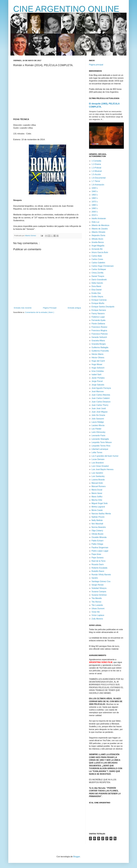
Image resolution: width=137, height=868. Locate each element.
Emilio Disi (96, 293)
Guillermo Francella (100, 351)
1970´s (95, 202)
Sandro (95, 578)
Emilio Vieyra (97, 297)
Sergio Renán (98, 585)
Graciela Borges (99, 344)
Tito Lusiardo (97, 605)
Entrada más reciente (23, 308)
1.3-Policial (96, 168)
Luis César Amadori (100, 466)
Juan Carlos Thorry (100, 405)
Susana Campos (99, 592)
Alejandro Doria (98, 235)
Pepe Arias (96, 554)
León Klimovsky (98, 432)
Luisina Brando (98, 480)
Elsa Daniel (97, 290)
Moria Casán (97, 510)
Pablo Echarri (98, 541)
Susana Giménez (99, 595)
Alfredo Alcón (97, 239)
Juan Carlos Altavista (101, 395)
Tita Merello (97, 598)
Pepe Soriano (98, 558)
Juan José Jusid (99, 408)
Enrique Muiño (98, 303)
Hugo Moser (97, 364)
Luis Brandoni (98, 463)
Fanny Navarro (98, 314)
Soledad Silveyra (99, 588)
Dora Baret (96, 286)
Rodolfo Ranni (98, 571)
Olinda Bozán (98, 534)
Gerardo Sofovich (99, 337)
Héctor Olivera (98, 358)
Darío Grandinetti (99, 280)
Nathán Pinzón (98, 517)
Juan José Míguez (100, 412)
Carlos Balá (97, 256)
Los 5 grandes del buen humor (105, 456)
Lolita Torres (97, 452)
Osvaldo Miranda (99, 537)
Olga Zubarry (97, 531)
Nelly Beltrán (97, 520)
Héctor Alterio (98, 354)
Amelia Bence (98, 242)
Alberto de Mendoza (100, 225)
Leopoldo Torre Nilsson (102, 442)
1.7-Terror (96, 181)
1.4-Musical (97, 171)
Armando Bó (97, 249)
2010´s (95, 215)
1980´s (95, 205)
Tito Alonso (96, 602)
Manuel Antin (97, 483)
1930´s (95, 188)
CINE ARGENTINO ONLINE (66, 9)
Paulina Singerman (100, 548)
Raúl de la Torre (99, 561)
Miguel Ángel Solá (100, 503)
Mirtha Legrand (98, 507)
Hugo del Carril (98, 361)
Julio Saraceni (98, 419)
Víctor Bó (96, 612)
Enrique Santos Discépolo (103, 307)
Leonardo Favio (98, 435)
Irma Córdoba (98, 371)
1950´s (95, 195)
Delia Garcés (97, 283)
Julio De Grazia (98, 415)
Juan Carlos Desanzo (101, 402)
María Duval (97, 490)
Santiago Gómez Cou (101, 581)
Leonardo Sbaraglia (100, 439)
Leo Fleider (97, 429)
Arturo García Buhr (100, 252)
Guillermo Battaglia (100, 347)
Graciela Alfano (98, 341)
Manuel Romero (99, 486)
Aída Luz (95, 222)
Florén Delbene (98, 324)
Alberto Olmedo (98, 232)
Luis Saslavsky (98, 476)
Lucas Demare (98, 459)
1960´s (95, 198)
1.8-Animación (98, 185)
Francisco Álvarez (99, 327)
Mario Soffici (97, 497)
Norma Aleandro (99, 527)
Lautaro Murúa (98, 425)
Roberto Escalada (99, 568)
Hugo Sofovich (98, 368)
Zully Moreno (97, 619)
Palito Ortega (97, 544)
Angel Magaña (98, 246)
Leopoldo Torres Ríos (101, 446)
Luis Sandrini (97, 473)
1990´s (95, 208)
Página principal (96, 65)
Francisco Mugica (99, 330)
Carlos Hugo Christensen (103, 266)
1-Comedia (96, 161)
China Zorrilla (97, 273)
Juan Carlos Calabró (101, 398)
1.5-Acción (96, 174)
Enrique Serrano (99, 310)
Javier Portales (98, 378)
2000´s (95, 212)
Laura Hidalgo (98, 422)
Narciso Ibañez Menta (101, 514)
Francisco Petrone (100, 334)
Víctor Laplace (98, 615)
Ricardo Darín (98, 564)
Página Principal (50, 308)
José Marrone (98, 391)
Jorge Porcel (97, 381)
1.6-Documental (99, 178)
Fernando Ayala (98, 320)
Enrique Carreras (99, 300)
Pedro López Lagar (100, 551)
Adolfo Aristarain (99, 218)
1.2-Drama (96, 164)
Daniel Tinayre (98, 276)
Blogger (77, 857)
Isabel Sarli (96, 375)
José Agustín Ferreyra (101, 388)
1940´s (95, 191)
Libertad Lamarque (100, 449)
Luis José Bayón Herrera (102, 469)
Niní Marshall (97, 524)
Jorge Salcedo (98, 385)
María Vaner (97, 493)
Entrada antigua (74, 308)
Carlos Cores (97, 259)
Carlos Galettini (98, 263)
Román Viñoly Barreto (101, 575)
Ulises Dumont (98, 608)
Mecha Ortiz (97, 500)
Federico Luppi (98, 317)
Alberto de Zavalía (100, 229)
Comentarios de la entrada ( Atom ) (40, 312)
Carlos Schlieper (99, 269)
